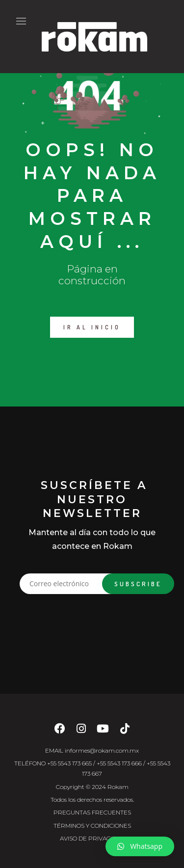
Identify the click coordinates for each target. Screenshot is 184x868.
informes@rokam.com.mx (102, 750)
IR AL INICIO (92, 327)
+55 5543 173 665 (69, 763)
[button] (140, 846)
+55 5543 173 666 (119, 763)
